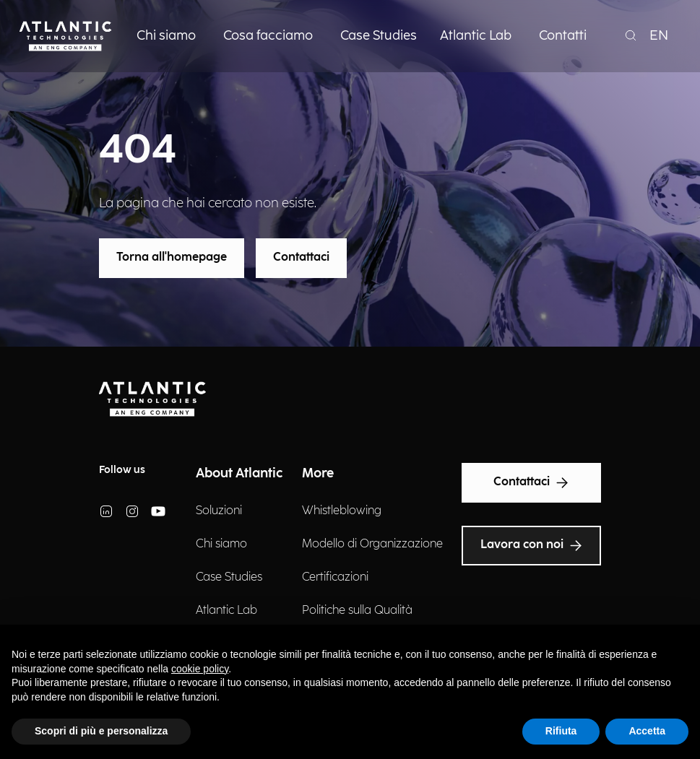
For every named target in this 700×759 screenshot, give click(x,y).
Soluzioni (219, 511)
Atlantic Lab (226, 611)
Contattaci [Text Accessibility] (531, 482)
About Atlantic (239, 473)
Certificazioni (335, 577)
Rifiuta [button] (561, 731)
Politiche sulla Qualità (357, 611)
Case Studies (229, 577)
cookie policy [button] (200, 669)
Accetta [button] (647, 731)
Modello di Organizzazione (372, 544)
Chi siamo (221, 544)
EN (659, 36)
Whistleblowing (342, 511)
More (318, 473)
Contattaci (301, 257)
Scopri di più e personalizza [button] (101, 731)
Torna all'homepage (172, 257)
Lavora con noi (531, 545)
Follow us (122, 470)
